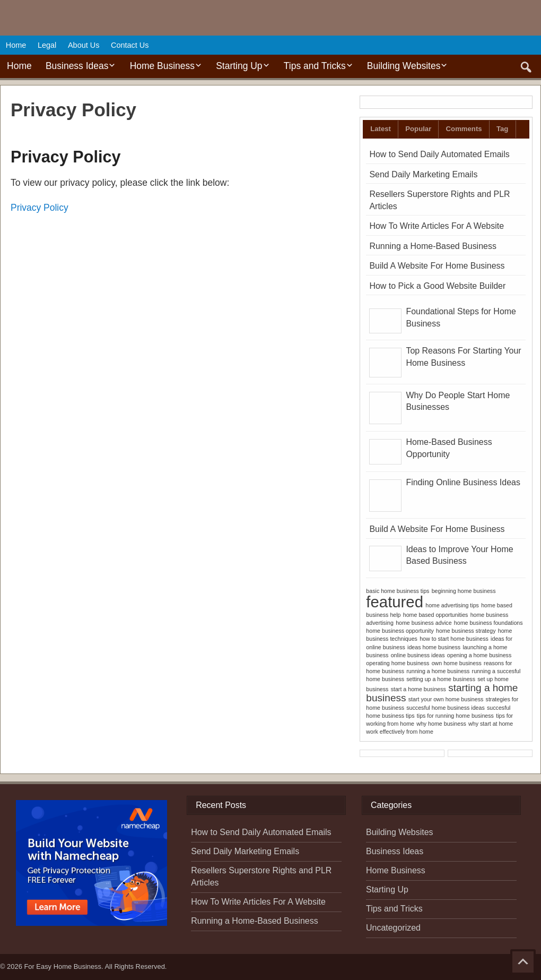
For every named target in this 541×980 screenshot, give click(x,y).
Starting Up (239, 66)
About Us (84, 45)
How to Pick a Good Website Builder (437, 286)
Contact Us (130, 45)
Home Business (162, 66)
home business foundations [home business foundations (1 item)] (488, 623)
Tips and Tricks (315, 66)
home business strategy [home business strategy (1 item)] (466, 631)
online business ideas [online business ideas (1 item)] (418, 655)
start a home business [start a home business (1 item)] (418, 689)
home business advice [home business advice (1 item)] (424, 623)
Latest (381, 129)
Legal (47, 45)
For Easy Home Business (63, 966)
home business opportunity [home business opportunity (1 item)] (400, 631)
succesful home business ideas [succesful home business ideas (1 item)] (446, 708)
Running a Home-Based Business (433, 246)
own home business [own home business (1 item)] (457, 663)
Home (16, 45)
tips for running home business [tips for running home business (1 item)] (455, 716)
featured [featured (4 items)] (395, 602)
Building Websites (404, 66)
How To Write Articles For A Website (437, 226)
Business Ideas (77, 66)
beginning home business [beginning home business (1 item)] (464, 591)
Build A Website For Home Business (437, 266)
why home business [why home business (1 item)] (441, 724)
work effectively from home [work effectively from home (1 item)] (400, 732)
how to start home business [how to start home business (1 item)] (454, 639)
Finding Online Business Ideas (463, 482)
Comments (464, 129)
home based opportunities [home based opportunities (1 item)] (436, 615)
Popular (418, 129)
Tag (502, 129)
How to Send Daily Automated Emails (439, 154)
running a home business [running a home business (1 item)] (438, 671)
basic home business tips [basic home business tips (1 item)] (398, 591)
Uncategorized (393, 928)
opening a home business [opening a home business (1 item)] (479, 655)
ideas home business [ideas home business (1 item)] (434, 647)
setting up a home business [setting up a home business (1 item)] (441, 679)
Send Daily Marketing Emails (423, 174)
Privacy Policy (40, 208)
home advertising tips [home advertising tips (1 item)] (452, 605)
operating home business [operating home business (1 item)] (398, 663)
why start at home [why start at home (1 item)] (491, 724)
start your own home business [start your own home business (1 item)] (446, 699)
